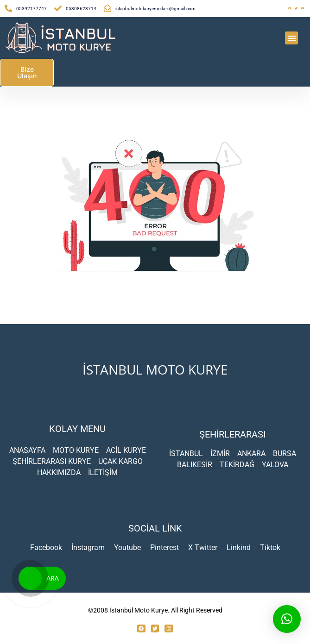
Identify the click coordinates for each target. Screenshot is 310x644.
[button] (292, 38)
